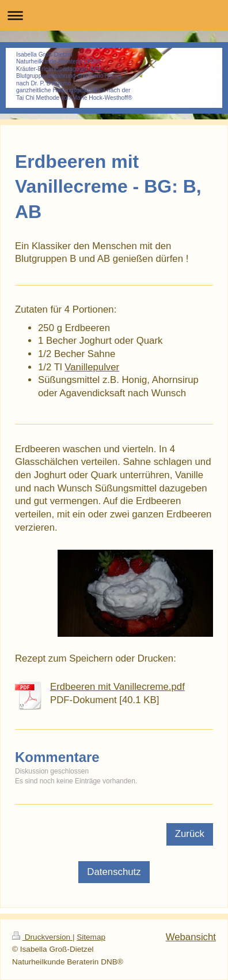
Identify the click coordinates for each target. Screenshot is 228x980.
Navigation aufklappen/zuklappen (114, 15)
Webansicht (191, 937)
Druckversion (42, 937)
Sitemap (91, 937)
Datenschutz (114, 872)
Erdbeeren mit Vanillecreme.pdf (117, 687)
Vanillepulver (92, 367)
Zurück (190, 834)
